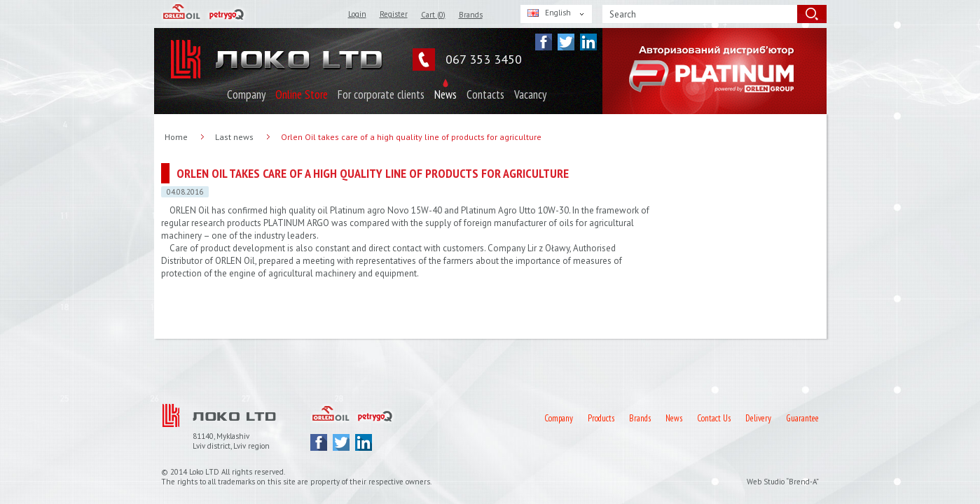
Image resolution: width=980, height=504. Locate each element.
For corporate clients (381, 94)
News (446, 94)
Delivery (758, 418)
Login (357, 14)
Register (394, 14)
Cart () (433, 15)
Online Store (302, 94)
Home (176, 137)
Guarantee (802, 418)
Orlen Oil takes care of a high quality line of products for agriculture (411, 137)
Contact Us (714, 418)
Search (623, 14)
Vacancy (530, 94)
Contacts (485, 94)
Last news (234, 137)
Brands (471, 15)
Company (246, 94)
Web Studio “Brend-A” (783, 482)
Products (601, 418)
